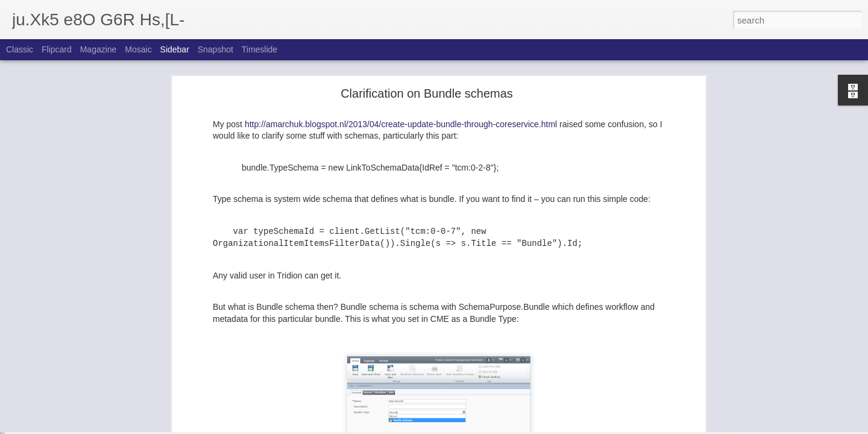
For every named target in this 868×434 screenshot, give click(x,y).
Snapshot (215, 49)
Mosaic (138, 49)
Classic (20, 49)
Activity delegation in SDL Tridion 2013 (91, 399)
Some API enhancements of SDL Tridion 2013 (103, 372)
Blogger (472, 427)
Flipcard (57, 49)
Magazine (99, 49)
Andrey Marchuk (419, 418)
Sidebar (175, 49)
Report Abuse (507, 427)
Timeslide (259, 49)
